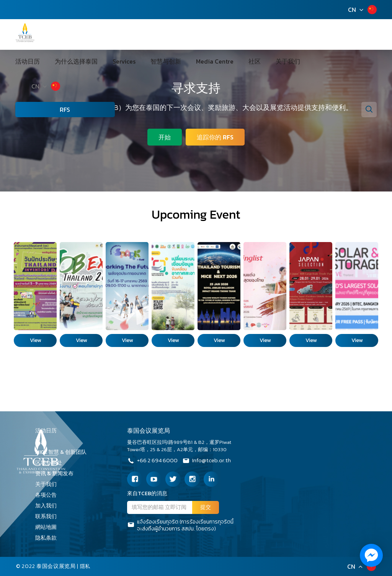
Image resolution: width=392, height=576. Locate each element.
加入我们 (49, 506)
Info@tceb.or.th (211, 461)
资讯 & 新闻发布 (57, 474)
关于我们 (258, 34)
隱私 (86, 566)
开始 (164, 136)
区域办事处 (51, 463)
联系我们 (49, 516)
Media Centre (203, 34)
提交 (206, 507)
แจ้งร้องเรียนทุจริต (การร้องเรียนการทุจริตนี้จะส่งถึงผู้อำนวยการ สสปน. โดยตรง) (180, 525)
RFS (54, 83)
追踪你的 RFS (216, 136)
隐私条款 (49, 538)
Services (130, 34)
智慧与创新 (163, 34)
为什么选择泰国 (91, 34)
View (35, 340)
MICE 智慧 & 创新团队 (64, 452)
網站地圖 (49, 527)
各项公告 (46, 495)
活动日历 (51, 34)
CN (352, 10)
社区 (234, 34)
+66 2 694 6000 (154, 461)
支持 (43, 441)
